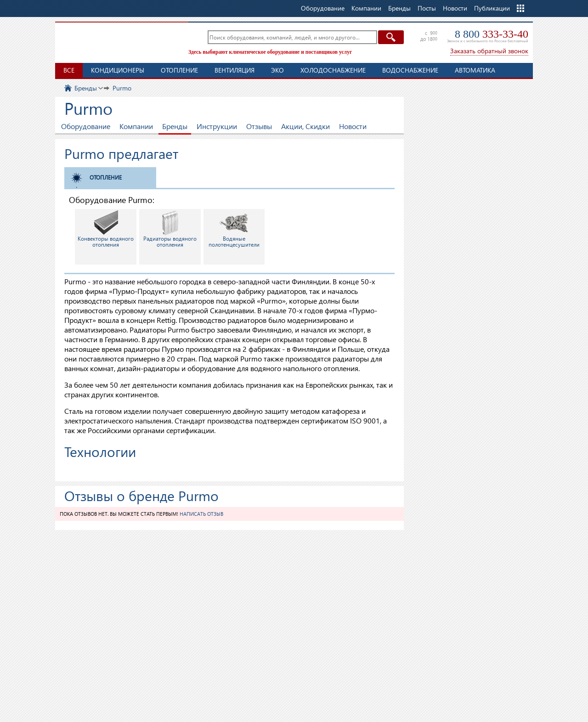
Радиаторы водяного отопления (170, 229)
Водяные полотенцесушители (234, 229)
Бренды (175, 126)
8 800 (492, 34)
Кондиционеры (118, 70)
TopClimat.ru (119, 41)
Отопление (179, 70)
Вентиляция (235, 70)
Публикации (492, 8)
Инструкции (217, 126)
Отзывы (259, 126)
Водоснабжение (410, 70)
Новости (455, 8)
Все (69, 70)
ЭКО (277, 70)
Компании (136, 126)
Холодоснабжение (333, 70)
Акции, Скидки (305, 126)
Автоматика (475, 70)
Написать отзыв (201, 514)
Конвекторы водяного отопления (106, 229)
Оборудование (86, 126)
